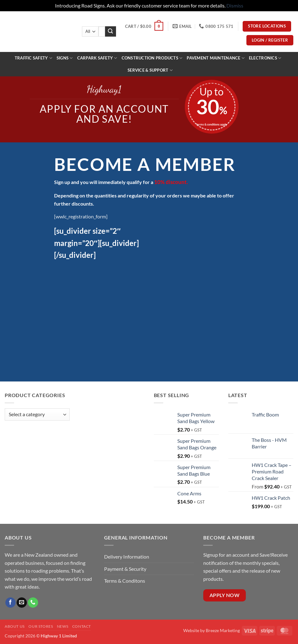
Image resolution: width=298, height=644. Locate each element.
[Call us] (33, 603)
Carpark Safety (97, 58)
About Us (15, 626)
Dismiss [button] (235, 5)
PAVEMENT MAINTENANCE (216, 58)
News (63, 626)
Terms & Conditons (125, 581)
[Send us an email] (22, 603)
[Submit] (110, 32)
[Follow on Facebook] (10, 603)
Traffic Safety (33, 58)
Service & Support (150, 70)
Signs (65, 58)
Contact (82, 626)
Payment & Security (125, 569)
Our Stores (41, 626)
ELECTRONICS (265, 58)
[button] (144, 26)
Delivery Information (127, 557)
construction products (152, 58)
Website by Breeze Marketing (212, 630)
